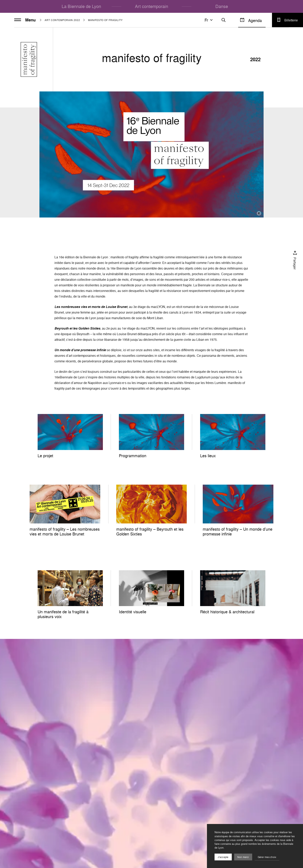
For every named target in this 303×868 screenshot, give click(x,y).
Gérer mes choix (267, 857)
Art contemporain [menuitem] (151, 6)
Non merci (243, 857)
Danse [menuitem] (222, 6)
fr (209, 20)
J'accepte (223, 857)
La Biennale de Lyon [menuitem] (81, 6)
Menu (25, 20)
